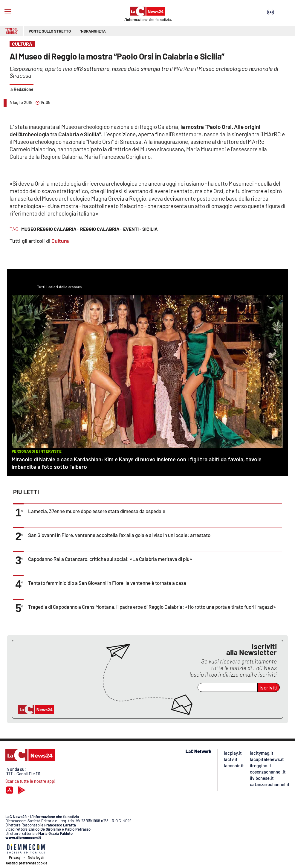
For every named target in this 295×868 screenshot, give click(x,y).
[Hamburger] (8, 12)
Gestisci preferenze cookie (27, 863)
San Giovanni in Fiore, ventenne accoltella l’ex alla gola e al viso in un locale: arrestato (119, 535)
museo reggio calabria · (50, 229)
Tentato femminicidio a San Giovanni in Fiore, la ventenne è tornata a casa (107, 583)
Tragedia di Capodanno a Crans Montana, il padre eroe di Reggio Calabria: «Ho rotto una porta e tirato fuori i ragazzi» (152, 607)
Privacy (15, 857)
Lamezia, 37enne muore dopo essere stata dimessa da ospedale (97, 511)
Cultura (60, 241)
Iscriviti (269, 687)
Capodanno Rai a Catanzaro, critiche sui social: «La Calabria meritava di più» (110, 559)
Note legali (36, 857)
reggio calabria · (101, 229)
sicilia (150, 229)
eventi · (132, 229)
